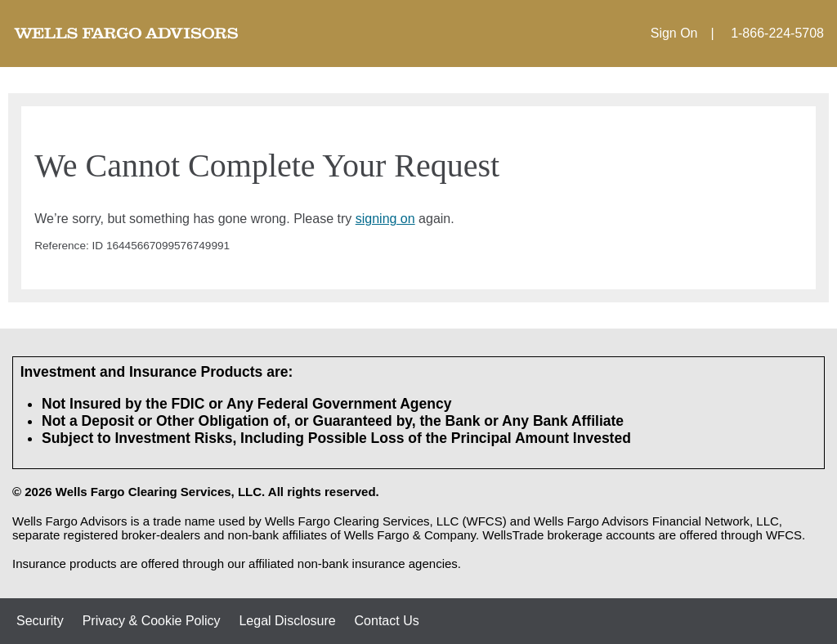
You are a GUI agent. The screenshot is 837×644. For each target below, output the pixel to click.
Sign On (674, 33)
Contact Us (387, 621)
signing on (385, 219)
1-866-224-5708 (777, 33)
